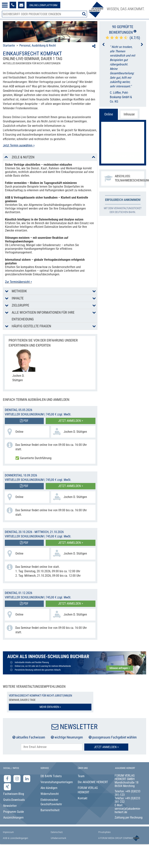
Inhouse (129, 114)
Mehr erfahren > (50, 707)
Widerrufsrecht (50, 794)
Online (109, 114)
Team (81, 776)
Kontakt (83, 798)
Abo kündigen (49, 788)
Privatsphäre (104, 832)
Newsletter (10, 806)
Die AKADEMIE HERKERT (93, 782)
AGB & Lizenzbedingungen (15, 838)
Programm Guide (14, 812)
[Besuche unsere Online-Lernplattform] (43, 5)
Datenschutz (57, 832)
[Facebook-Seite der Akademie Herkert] (8, 778)
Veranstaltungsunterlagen (56, 782)
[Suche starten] (84, 14)
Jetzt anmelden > (71, 421)
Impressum (8, 832)
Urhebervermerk (58, 838)
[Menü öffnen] (5, 5)
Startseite (9, 46)
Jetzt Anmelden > (106, 747)
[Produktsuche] (44, 14)
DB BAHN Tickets (51, 776)
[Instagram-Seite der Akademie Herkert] (18, 778)
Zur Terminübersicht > (18, 282)
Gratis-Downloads (14, 800)
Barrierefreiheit (50, 810)
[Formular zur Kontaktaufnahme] (21, 5)
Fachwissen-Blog (14, 794)
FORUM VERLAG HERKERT (88, 790)
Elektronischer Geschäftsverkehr (51, 802)
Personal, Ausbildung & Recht (38, 46)
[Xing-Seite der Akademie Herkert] (7, 787)
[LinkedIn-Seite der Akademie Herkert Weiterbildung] (27, 778)
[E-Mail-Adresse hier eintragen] (52, 747)
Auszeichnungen (13, 817)
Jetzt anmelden (123, 156)
